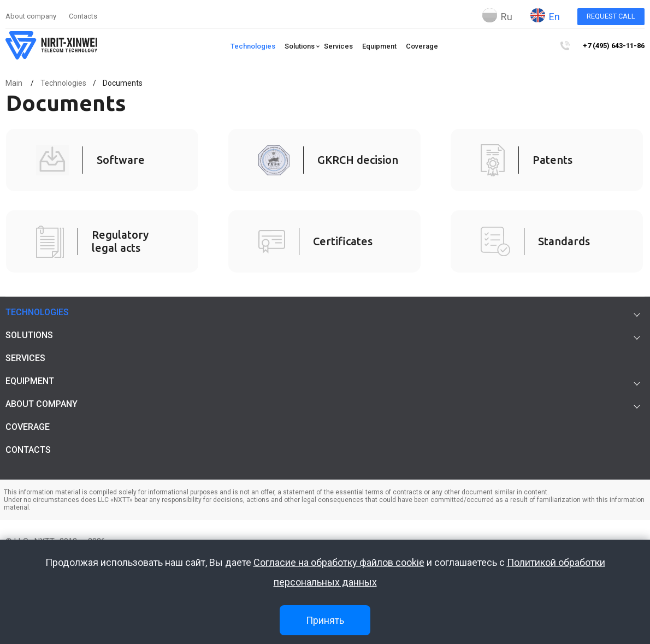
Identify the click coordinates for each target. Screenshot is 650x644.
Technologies (253, 46)
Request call (611, 16)
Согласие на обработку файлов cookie (339, 562)
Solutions (300, 46)
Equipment (379, 46)
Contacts (83, 16)
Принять (325, 620)
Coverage (422, 46)
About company (31, 16)
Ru (497, 15)
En (545, 15)
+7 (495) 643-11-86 (614, 46)
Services (338, 46)
